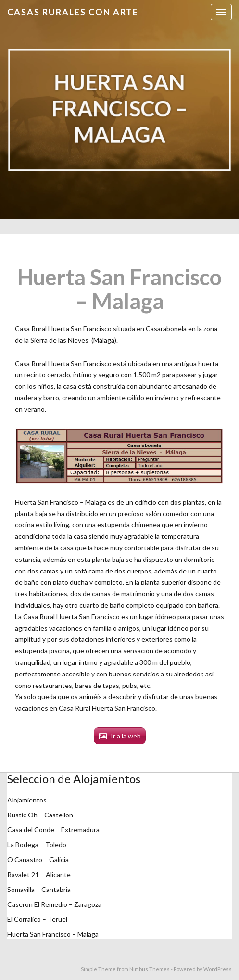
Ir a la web (126, 736)
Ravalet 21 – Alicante (39, 874)
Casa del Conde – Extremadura (53, 830)
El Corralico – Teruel (37, 919)
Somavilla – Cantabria (39, 889)
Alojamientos (27, 800)
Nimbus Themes (150, 969)
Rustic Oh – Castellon (40, 815)
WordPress (218, 969)
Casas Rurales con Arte (73, 12)
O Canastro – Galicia (38, 859)
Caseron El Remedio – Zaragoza (54, 904)
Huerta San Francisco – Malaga (53, 934)
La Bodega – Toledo (37, 845)
